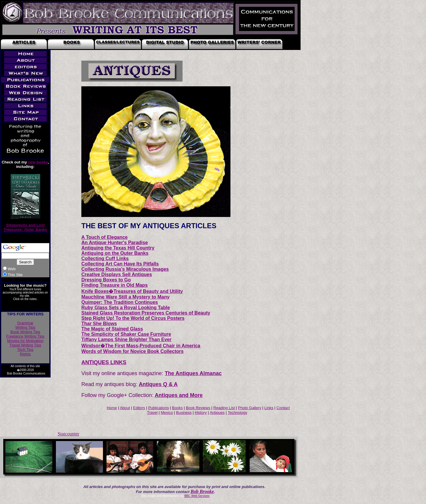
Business (184, 413)
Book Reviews (198, 408)
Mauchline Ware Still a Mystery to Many (125, 297)
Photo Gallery (250, 408)
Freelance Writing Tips (25, 336)
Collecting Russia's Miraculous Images (125, 269)
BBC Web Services (197, 496)
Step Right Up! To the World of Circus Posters (133, 318)
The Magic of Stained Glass (112, 329)
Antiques (217, 413)
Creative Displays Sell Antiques (117, 274)
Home (112, 408)
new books (38, 162)
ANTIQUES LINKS (104, 362)
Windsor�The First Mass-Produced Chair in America (141, 346)
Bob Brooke (202, 491)
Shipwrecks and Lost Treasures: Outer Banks (25, 227)
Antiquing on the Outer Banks (115, 253)
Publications (159, 408)
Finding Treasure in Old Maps (114, 285)
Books (177, 408)
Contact (283, 408)
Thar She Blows (99, 324)
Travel (152, 413)
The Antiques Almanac (193, 373)
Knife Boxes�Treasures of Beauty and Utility (132, 291)
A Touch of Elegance (104, 237)
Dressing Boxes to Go (106, 280)
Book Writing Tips (25, 332)
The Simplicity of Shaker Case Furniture (126, 334)
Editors (139, 408)
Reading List (224, 408)
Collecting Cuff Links (105, 259)
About (125, 408)
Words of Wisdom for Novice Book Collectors (132, 351)
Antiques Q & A (158, 384)
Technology (238, 413)
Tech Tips (25, 350)
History (201, 413)
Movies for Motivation (25, 341)
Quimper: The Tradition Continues (120, 302)
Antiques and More (179, 395)
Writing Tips (25, 327)
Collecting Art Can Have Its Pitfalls (120, 264)
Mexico (167, 413)
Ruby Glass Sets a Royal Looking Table (126, 308)
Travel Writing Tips (25, 345)
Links (269, 408)
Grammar (25, 323)
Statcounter (68, 434)
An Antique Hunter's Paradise (115, 243)
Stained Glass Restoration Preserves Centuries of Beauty (146, 313)
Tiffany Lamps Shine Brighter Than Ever (126, 339)
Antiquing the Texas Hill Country (118, 248)
